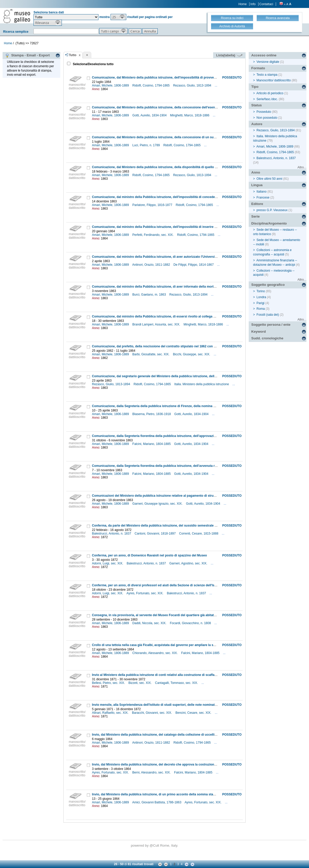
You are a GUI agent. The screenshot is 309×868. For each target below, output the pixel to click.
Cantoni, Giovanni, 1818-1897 (156, 534)
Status (257, 105)
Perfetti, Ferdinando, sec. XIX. (153, 235)
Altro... (302, 167)
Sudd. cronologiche (267, 338)
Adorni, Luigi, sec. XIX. (108, 563)
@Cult (155, 845)
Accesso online (264, 55)
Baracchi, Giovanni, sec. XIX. (152, 713)
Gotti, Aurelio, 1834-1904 (150, 115)
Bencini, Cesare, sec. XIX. (194, 713)
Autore (257, 124)
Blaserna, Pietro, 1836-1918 (152, 414)
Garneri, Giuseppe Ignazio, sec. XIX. (158, 504)
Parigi (260, 303)
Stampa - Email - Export (27, 55)
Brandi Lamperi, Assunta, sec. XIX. (157, 324)
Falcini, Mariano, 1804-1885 (152, 444)
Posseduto (264, 112)
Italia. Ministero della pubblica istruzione (202, 384)
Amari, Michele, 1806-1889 (111, 85)
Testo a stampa (267, 75)
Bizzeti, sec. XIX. (140, 683)
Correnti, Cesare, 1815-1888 (199, 534)
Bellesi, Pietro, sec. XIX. (109, 683)
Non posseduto (267, 118)
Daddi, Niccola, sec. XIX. (150, 623)
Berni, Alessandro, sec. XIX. (152, 772)
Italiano (261, 192)
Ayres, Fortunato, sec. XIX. (145, 593)
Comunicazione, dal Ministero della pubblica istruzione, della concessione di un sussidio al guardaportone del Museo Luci (182, 137)
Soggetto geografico (268, 285)
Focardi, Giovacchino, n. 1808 (191, 623)
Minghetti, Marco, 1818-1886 (190, 115)
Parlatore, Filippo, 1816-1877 (153, 205)
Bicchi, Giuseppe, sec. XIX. (192, 354)
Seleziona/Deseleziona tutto (93, 64)
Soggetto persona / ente (271, 325)
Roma (261, 309)
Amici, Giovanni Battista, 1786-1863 (157, 802)
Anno (256, 172)
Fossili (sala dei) (268, 315)
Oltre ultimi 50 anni (269, 179)
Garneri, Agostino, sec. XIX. (189, 563)
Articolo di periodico (270, 93)
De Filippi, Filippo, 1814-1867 (194, 265)
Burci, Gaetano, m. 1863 (150, 295)
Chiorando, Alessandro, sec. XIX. (156, 653)
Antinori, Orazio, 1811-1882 (152, 265)
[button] (118, 17)
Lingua (257, 185)
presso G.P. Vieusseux (272, 210)
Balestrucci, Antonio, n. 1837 (112, 534)
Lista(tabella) (229, 55)
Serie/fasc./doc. (267, 99)
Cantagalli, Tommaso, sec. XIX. (177, 683)
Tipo (255, 87)
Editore (257, 204)
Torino (261, 291)
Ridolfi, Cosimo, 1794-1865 (152, 85)
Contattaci (266, 4)
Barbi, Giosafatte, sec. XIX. (151, 354)
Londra (261, 297)
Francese (263, 197)
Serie (256, 216)
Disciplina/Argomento (269, 223)
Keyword (258, 332)
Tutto (73, 55)
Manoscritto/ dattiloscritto (274, 80)
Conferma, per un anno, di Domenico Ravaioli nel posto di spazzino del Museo (149, 555)
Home (243, 4)
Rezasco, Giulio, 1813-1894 (193, 85)
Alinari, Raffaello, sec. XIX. (111, 713)
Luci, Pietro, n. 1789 (147, 145)
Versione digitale (268, 62)
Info (253, 4)
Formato (258, 68)
